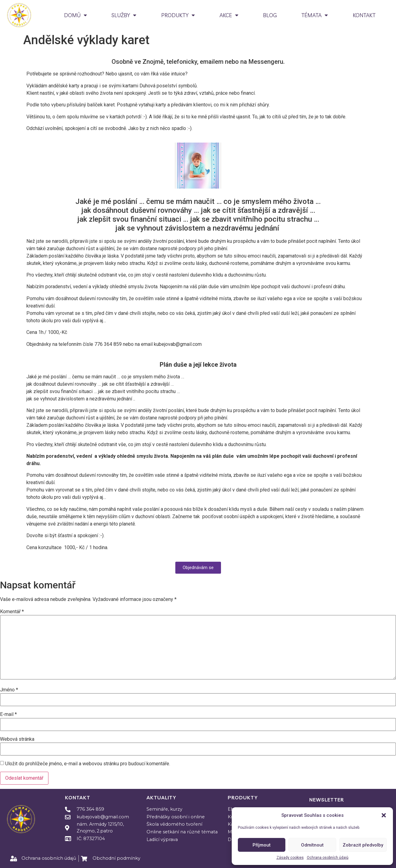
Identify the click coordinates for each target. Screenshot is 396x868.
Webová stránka (17, 739)
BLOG (270, 15)
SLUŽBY (124, 15)
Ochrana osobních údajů (328, 858)
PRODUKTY (178, 15)
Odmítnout (312, 845)
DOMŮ (76, 15)
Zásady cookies (290, 858)
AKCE (229, 15)
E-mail (8, 714)
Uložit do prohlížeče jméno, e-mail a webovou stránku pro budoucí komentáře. (88, 764)
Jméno (9, 690)
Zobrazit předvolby (363, 845)
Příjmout (262, 845)
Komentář (12, 612)
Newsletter (327, 800)
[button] (384, 815)
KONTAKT (364, 15)
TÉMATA (315, 15)
